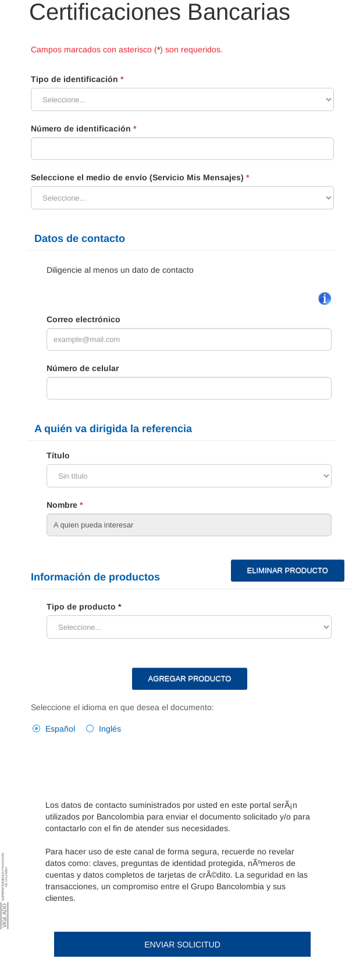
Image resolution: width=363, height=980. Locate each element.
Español (60, 729)
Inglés (110, 729)
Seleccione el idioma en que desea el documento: (122, 707)
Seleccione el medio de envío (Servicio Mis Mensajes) (140, 177)
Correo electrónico (83, 319)
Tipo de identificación (77, 79)
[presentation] (134, 766)
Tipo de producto (81, 607)
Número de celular (83, 368)
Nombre (65, 505)
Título (58, 455)
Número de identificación (83, 129)
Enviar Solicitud (182, 945)
